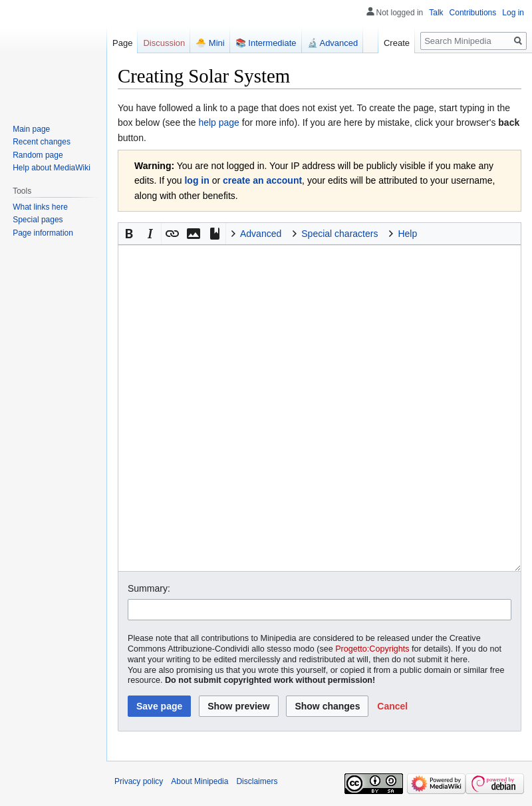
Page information (43, 233)
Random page (38, 155)
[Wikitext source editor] (320, 408)
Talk (436, 13)
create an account (262, 180)
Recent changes (42, 142)
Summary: (149, 588)
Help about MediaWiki (52, 168)
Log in (513, 13)
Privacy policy (139, 781)
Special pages (38, 220)
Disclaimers (257, 781)
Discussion (164, 43)
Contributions (473, 13)
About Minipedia (199, 781)
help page (219, 122)
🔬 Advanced (333, 43)
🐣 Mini (210, 43)
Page (122, 43)
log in (197, 180)
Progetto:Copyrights (372, 649)
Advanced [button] (261, 234)
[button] (129, 234)
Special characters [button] (339, 234)
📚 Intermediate (266, 43)
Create (397, 43)
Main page (31, 129)
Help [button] (407, 234)
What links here (40, 207)
